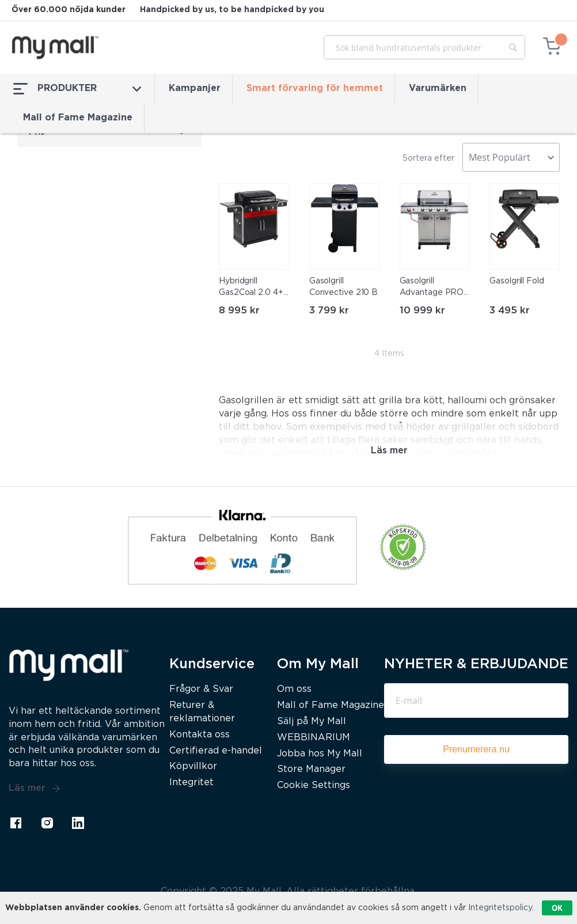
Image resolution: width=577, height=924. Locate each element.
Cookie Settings (314, 785)
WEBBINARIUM (314, 738)
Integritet (191, 783)
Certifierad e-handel (216, 751)
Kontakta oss (200, 735)
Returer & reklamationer (202, 712)
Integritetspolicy (500, 908)
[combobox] (424, 47)
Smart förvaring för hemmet (315, 88)
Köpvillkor (193, 766)
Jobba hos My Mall (320, 754)
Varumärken (438, 88)
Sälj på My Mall (312, 722)
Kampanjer (195, 88)
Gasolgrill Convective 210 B (343, 287)
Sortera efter (428, 158)
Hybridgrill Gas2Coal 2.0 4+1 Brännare (252, 288)
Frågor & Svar (201, 689)
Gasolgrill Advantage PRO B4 (432, 288)
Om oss (294, 689)
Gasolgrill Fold (517, 281)
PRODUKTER (77, 89)
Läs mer (35, 789)
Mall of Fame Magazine (78, 118)
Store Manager (311, 769)
